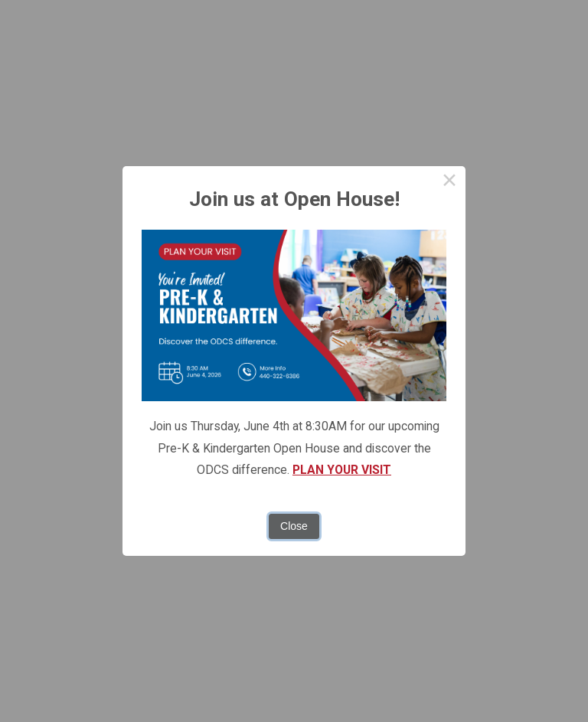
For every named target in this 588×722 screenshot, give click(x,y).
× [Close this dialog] (449, 182)
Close (294, 526)
